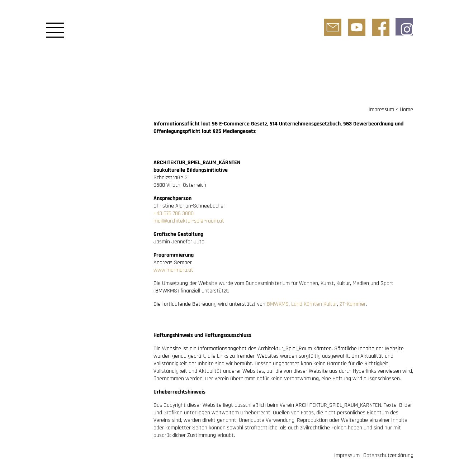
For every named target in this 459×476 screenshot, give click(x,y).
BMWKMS (278, 304)
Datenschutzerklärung (388, 455)
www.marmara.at (173, 270)
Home (406, 110)
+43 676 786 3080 (174, 213)
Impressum (381, 110)
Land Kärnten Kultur (314, 304)
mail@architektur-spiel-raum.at (189, 221)
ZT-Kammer (353, 304)
